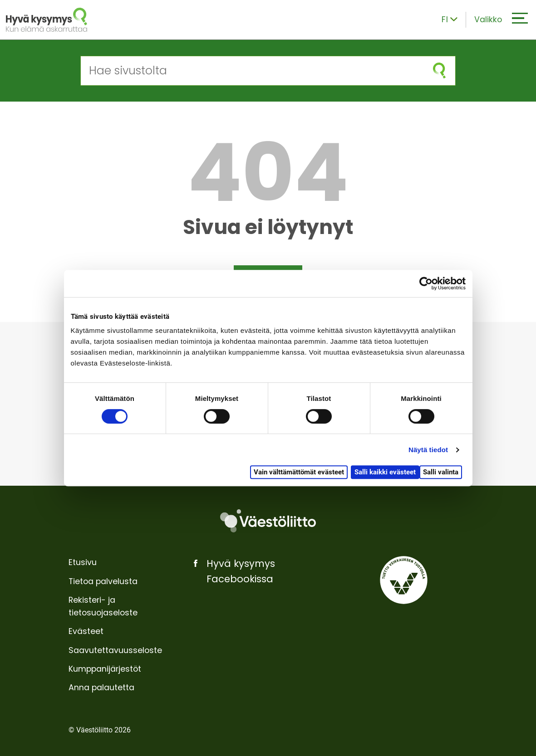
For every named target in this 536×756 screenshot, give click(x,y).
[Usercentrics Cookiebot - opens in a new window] (426, 283)
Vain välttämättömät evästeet (299, 472)
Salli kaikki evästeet (385, 472)
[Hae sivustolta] (252, 71)
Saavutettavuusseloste (115, 650)
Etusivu (83, 562)
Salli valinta (441, 472)
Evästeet (86, 631)
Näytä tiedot (428, 450)
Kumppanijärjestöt (105, 669)
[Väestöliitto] (268, 521)
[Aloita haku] (439, 71)
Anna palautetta (101, 688)
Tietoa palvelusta (103, 581)
